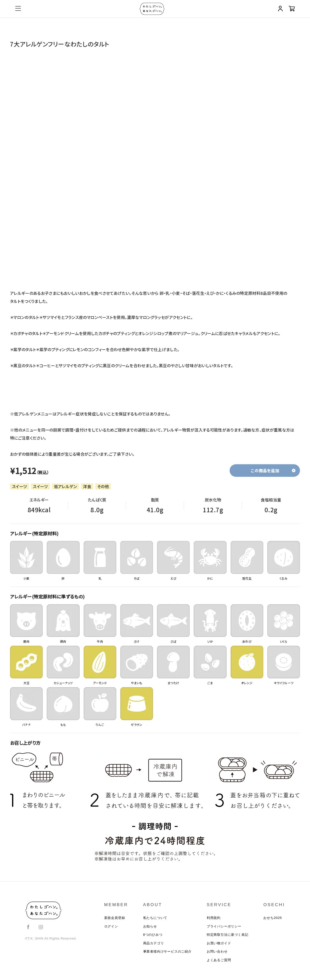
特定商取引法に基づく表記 (228, 938)
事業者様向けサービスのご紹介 (167, 958)
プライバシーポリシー (224, 929)
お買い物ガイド (219, 948)
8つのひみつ (153, 938)
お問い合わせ (217, 958)
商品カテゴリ (154, 948)
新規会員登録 (115, 919)
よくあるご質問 (219, 968)
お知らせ (150, 929)
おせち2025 (273, 919)
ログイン (111, 929)
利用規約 (214, 919)
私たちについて (155, 919)
